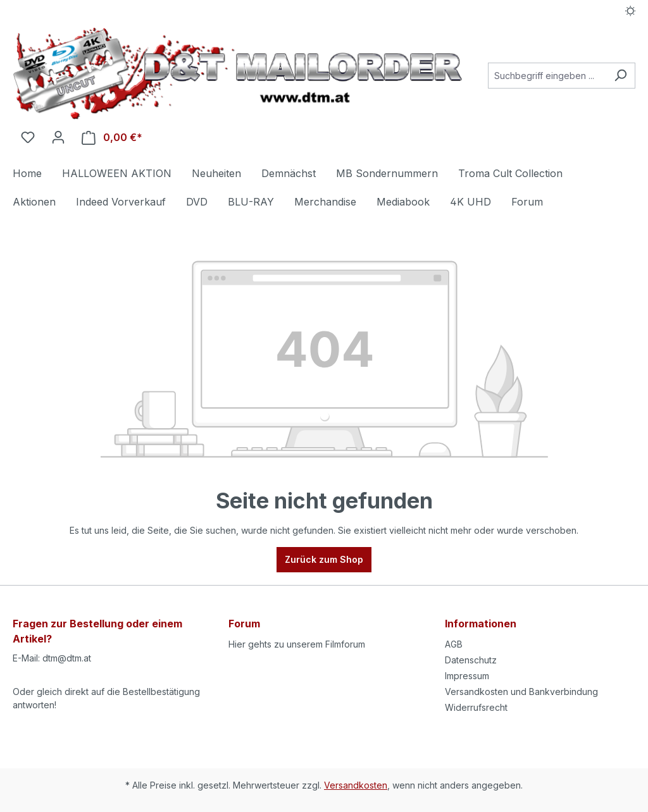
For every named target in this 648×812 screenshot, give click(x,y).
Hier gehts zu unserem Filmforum (297, 644)
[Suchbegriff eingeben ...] (547, 76)
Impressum (467, 676)
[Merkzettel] (28, 137)
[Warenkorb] (112, 138)
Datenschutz (471, 660)
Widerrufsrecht (476, 707)
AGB (454, 644)
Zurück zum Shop (324, 559)
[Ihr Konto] (58, 137)
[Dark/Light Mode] (631, 11)
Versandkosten (356, 785)
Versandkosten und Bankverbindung (521, 692)
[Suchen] (620, 76)
